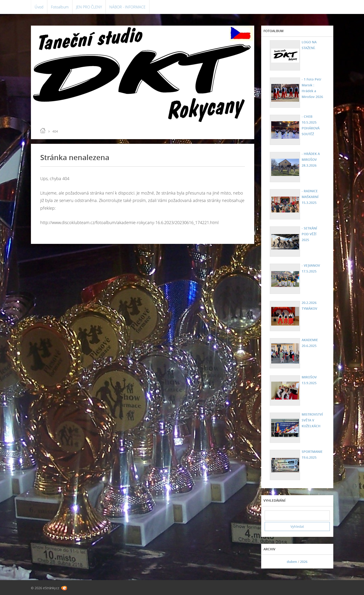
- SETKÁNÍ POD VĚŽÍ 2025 (309, 234)
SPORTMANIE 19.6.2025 (312, 454)
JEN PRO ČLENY (89, 7)
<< (270, 562)
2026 (304, 562)
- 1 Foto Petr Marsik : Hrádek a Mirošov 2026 (312, 88)
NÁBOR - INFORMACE (127, 7)
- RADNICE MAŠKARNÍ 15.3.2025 (310, 197)
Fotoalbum (60, 7)
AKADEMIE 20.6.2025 (310, 343)
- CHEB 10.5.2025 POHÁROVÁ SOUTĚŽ (311, 125)
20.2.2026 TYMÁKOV (309, 306)
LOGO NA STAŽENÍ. (309, 45)
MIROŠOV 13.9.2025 (309, 380)
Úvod (39, 7)
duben (292, 562)
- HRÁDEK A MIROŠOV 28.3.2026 (311, 160)
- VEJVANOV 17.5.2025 (311, 268)
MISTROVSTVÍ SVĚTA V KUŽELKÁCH (312, 420)
